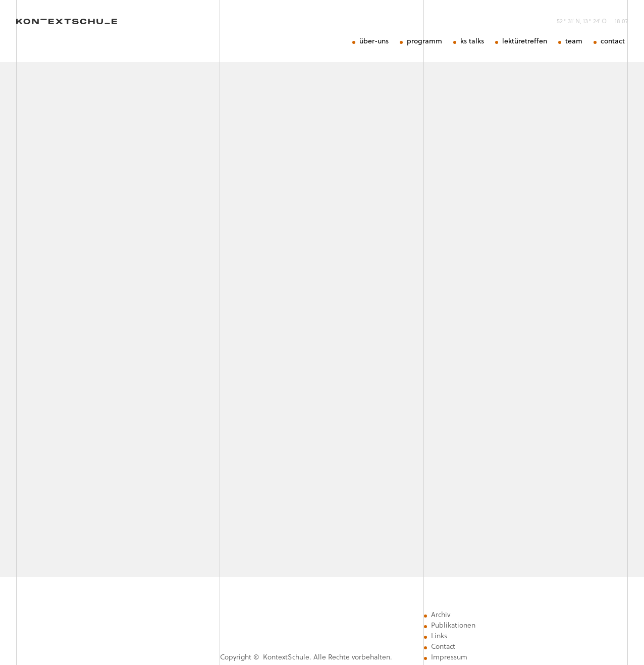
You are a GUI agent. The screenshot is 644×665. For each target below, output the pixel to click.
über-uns (374, 41)
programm (424, 41)
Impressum (449, 657)
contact (613, 41)
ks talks (472, 41)
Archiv (441, 615)
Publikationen (453, 625)
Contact (443, 646)
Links (439, 636)
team (574, 41)
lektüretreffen (525, 41)
